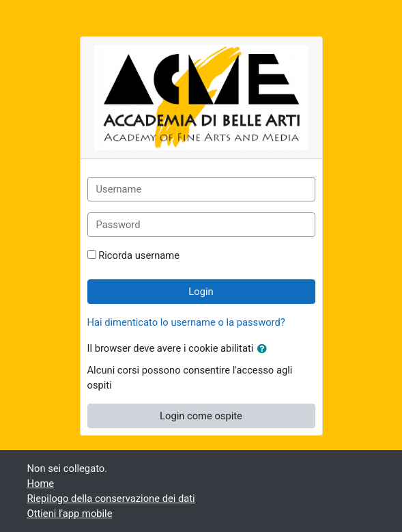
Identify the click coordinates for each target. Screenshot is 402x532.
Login (201, 292)
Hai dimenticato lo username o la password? (186, 322)
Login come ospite (201, 416)
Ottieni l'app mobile (70, 514)
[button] (265, 349)
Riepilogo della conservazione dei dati (111, 499)
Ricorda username (139, 255)
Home (41, 484)
